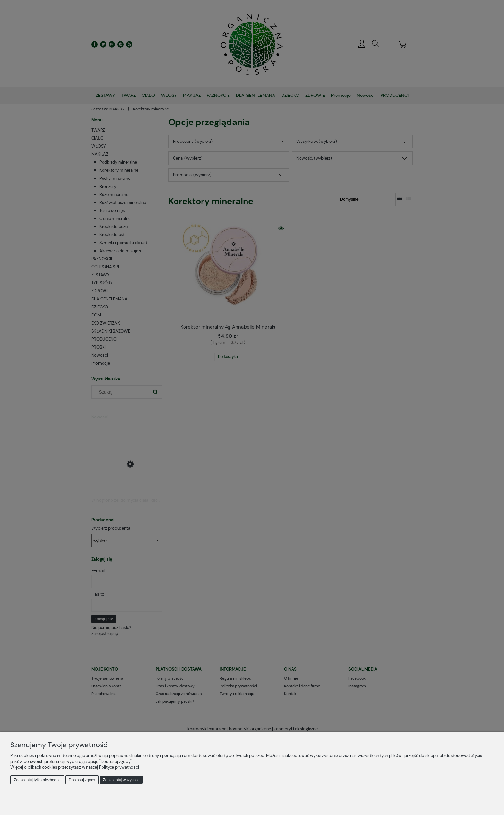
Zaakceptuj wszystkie (121, 780)
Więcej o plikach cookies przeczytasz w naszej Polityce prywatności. (75, 767)
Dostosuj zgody (82, 780)
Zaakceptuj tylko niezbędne (37, 780)
